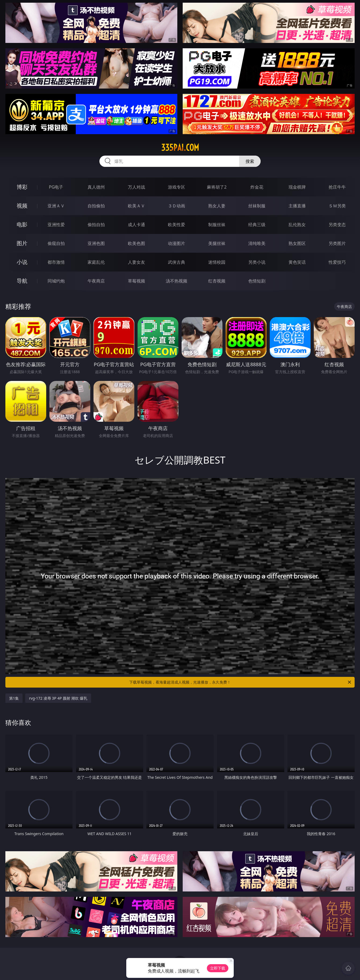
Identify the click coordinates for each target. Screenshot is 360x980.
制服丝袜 (217, 225)
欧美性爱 (177, 225)
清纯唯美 (257, 243)
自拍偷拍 (96, 206)
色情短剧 (257, 281)
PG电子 (56, 187)
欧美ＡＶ (136, 206)
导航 (22, 281)
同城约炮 (56, 281)
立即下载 (218, 968)
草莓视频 (136, 281)
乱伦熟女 (297, 225)
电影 (22, 224)
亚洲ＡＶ (56, 206)
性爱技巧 (337, 262)
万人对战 (136, 187)
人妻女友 (136, 262)
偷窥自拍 (56, 243)
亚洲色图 (96, 243)
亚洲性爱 (56, 225)
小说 (22, 262)
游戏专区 (177, 187)
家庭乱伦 (96, 262)
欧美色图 (136, 243)
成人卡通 (136, 225)
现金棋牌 (297, 187)
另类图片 (337, 243)
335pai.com (180, 148)
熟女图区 (297, 243)
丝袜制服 (257, 206)
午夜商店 (96, 281)
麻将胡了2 (217, 187)
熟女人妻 (217, 206)
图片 (22, 243)
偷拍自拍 (96, 225)
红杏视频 (217, 281)
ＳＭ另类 (337, 206)
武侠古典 (177, 262)
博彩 (22, 187)
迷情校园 (217, 262)
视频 (22, 206)
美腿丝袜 (217, 243)
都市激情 (56, 262)
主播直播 (297, 206)
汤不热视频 (177, 281)
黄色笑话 (297, 262)
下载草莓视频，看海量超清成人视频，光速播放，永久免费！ (241, 682)
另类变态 (337, 225)
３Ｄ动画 (177, 206)
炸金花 (257, 187)
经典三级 (257, 225)
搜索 (250, 161)
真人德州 (96, 187)
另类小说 (257, 262)
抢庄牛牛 (337, 187)
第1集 (14, 698)
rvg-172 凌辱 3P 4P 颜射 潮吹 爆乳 (58, 698)
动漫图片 (177, 243)
